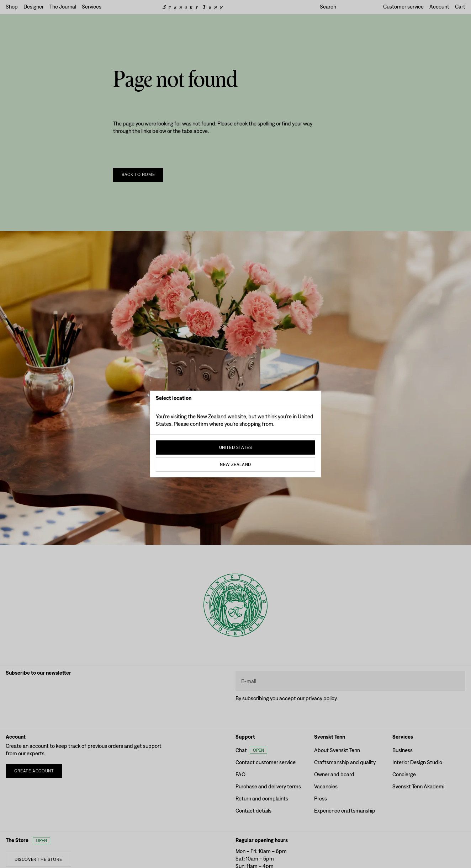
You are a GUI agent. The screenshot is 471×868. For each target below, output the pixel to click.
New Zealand (235, 465)
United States (236, 448)
